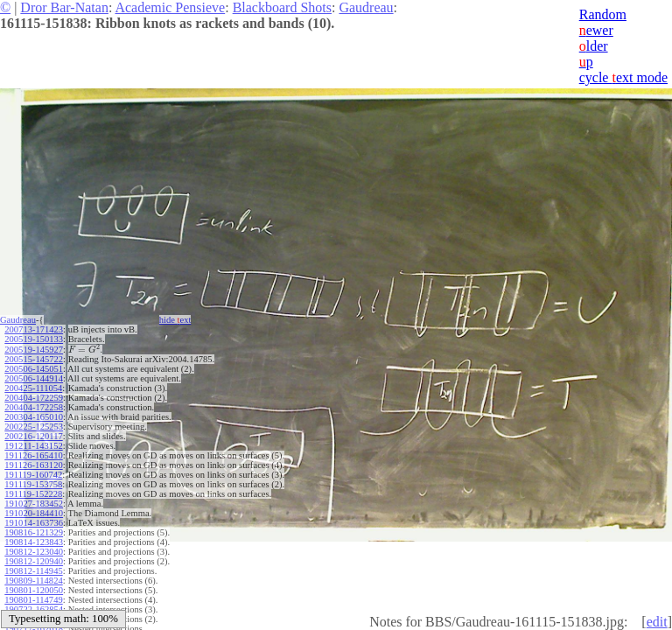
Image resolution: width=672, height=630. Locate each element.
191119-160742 (33, 475)
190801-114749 (33, 600)
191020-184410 (34, 513)
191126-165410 (33, 455)
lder (594, 46)
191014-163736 (34, 523)
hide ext (175, 320)
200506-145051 (34, 369)
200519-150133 (34, 339)
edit (657, 622)
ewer (596, 30)
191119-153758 (33, 484)
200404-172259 (34, 398)
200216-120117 (33, 436)
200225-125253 (34, 427)
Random (603, 14)
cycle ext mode (623, 77)
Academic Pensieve (170, 7)
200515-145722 (34, 359)
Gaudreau (366, 7)
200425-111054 (33, 388)
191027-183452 (34, 504)
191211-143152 (33, 446)
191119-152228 (33, 494)
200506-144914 (34, 378)
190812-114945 (33, 571)
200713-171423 (34, 329)
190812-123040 (34, 552)
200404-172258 (34, 407)
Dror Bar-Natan (64, 7)
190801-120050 (34, 590)
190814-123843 (34, 542)
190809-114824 (33, 581)
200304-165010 (34, 417)
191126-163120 (33, 465)
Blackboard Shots (282, 7)
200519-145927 (34, 350)
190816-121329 (34, 532)
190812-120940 (34, 561)
